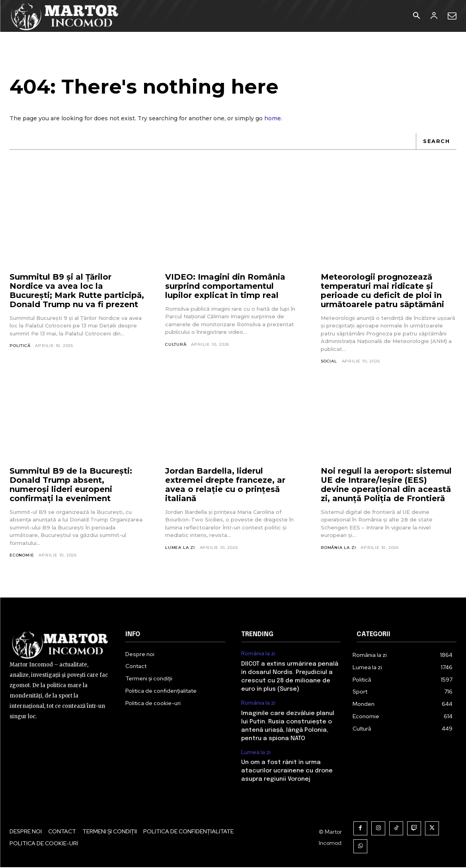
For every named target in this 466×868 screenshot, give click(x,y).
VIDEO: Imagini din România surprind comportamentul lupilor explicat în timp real (225, 286)
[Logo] (65, 16)
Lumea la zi (180, 548)
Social (329, 362)
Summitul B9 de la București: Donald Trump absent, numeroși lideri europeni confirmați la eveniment (71, 485)
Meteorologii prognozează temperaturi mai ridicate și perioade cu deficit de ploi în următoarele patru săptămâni (382, 291)
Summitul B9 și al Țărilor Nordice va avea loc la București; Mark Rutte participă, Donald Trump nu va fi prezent (77, 291)
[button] (416, 16)
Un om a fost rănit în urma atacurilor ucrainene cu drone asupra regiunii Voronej (287, 772)
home (273, 119)
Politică (20, 346)
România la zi (338, 548)
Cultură (176, 345)
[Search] (436, 142)
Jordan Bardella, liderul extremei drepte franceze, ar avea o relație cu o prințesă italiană (225, 485)
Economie (22, 556)
